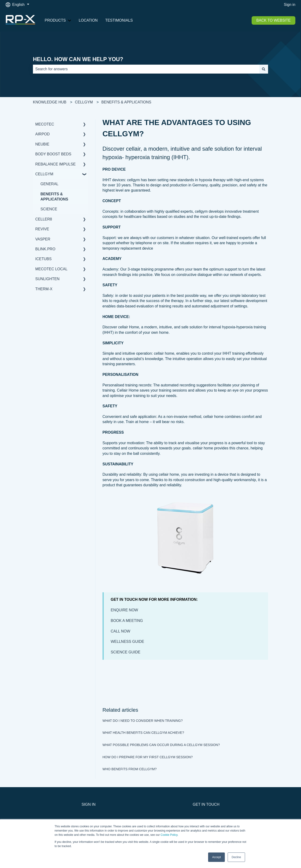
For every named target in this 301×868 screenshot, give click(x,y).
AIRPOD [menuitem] (42, 134)
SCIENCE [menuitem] (49, 209)
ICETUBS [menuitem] (43, 259)
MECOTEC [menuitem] (45, 124)
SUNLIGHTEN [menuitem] (47, 279)
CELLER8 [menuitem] (44, 219)
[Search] (264, 69)
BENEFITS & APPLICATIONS (126, 102)
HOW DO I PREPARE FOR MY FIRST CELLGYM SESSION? (148, 757)
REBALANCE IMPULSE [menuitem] (55, 164)
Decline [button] (236, 857)
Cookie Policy (169, 835)
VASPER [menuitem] (43, 239)
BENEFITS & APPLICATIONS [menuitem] (54, 197)
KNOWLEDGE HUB (50, 102)
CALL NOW (121, 631)
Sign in (290, 5)
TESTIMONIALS (119, 20)
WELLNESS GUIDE (127, 642)
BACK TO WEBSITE (273, 20)
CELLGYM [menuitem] (44, 174)
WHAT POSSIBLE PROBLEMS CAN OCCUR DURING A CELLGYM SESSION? (161, 745)
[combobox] (146, 69)
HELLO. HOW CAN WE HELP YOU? (78, 59)
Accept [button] (216, 857)
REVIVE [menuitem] (42, 229)
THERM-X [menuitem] (44, 289)
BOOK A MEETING (127, 621)
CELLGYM (84, 102)
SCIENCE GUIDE (126, 652)
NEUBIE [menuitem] (42, 144)
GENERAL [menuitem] (49, 184)
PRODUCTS (55, 20)
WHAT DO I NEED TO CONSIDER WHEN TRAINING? (143, 721)
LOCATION (88, 20)
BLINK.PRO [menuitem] (45, 249)
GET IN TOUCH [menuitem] (206, 804)
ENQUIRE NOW (124, 610)
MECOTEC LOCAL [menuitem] (51, 269)
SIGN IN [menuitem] (89, 804)
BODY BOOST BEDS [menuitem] (53, 154)
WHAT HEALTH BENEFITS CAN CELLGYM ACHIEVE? (143, 733)
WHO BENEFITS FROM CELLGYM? (130, 769)
